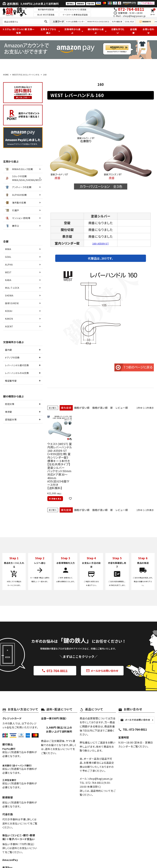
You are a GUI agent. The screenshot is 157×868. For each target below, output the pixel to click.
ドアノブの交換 (12, 357)
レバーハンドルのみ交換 (17, 373)
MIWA (8, 249)
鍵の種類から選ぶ (96, 31)
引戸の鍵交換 (117, 22)
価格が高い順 (100, 408)
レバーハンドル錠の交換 (17, 365)
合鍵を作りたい (118, 31)
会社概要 (133, 31)
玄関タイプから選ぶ (48, 31)
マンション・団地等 (18, 218)
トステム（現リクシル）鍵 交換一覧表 (19, 31)
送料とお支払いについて (59, 749)
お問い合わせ (148, 31)
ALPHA (9, 265)
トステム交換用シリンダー (75, 22)
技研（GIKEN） (12, 303)
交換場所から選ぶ (72, 31)
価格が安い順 (82, 408)
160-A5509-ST (101, 243)
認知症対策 (11, 419)
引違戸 (12, 210)
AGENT (9, 326)
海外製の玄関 (15, 203)
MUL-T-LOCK (12, 288)
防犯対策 (10, 404)
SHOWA (9, 295)
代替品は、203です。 (101, 258)
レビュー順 (122, 408)
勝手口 (12, 226)
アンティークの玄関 (18, 187)
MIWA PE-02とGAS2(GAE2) (98, 22)
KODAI (9, 311)
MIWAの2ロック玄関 (19, 169)
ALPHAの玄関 (16, 195)
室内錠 (9, 350)
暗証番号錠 (11, 381)
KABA (8, 280)
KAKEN (9, 319)
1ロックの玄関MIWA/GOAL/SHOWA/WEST (23, 178)
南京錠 (9, 412)
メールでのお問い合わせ (135, 720)
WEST (8, 272)
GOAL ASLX (129, 22)
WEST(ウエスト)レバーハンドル (26, 75)
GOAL (8, 257)
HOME (6, 75)
